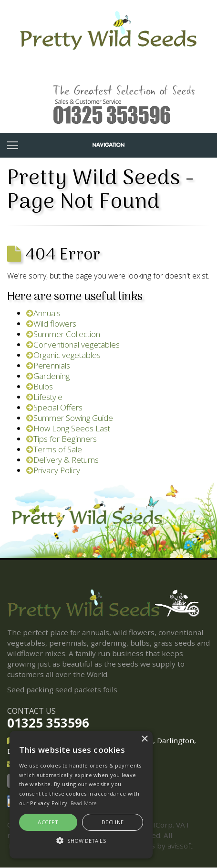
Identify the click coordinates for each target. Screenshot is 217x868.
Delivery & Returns (62, 460)
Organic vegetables (63, 355)
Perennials (48, 365)
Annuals (43, 313)
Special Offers (54, 407)
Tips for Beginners (62, 439)
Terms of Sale (54, 449)
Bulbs (40, 386)
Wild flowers (51, 324)
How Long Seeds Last (68, 428)
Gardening (48, 376)
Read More (84, 803)
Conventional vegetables (73, 344)
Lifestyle (44, 397)
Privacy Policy (53, 470)
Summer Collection (63, 334)
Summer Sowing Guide (70, 418)
